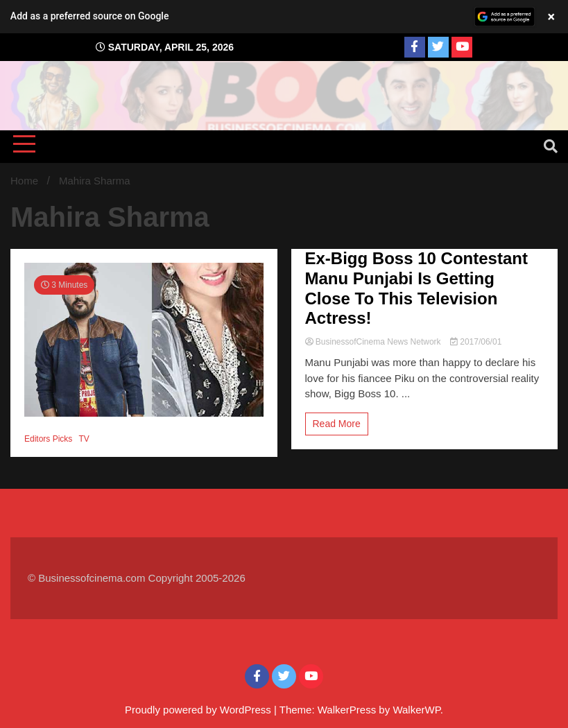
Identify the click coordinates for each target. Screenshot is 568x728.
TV (84, 439)
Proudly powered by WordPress (199, 710)
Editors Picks (48, 439)
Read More (337, 424)
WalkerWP (416, 710)
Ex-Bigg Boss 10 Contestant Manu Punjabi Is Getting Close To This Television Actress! (416, 288)
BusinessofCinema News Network (374, 342)
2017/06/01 (476, 342)
